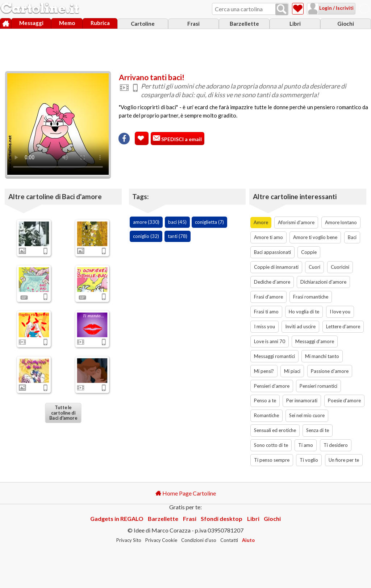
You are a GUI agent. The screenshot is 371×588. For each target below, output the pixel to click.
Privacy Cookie (161, 540)
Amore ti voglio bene (315, 237)
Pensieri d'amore (272, 386)
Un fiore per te (344, 460)
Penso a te (265, 400)
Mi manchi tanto (322, 356)
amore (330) (146, 222)
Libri (295, 24)
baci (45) (177, 222)
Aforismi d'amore (296, 222)
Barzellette (244, 24)
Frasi (193, 24)
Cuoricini (340, 267)
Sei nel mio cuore (307, 415)
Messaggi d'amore (315, 341)
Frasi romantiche (311, 297)
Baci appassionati (272, 252)
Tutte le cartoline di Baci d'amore (63, 413)
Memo (67, 23)
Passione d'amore (330, 371)
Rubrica (100, 23)
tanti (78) (178, 236)
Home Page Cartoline (186, 493)
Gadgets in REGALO (117, 519)
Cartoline (143, 24)
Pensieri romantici (318, 386)
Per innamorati (302, 400)
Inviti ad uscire (300, 326)
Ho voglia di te (304, 312)
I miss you (264, 326)
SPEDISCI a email (181, 139)
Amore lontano (341, 222)
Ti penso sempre (272, 460)
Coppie (309, 252)
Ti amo (306, 445)
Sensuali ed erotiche (275, 430)
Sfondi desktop (222, 519)
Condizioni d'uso (199, 540)
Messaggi (31, 23)
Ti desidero (336, 445)
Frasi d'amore (268, 297)
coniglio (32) (146, 236)
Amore (261, 222)
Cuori (314, 267)
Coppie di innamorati (276, 267)
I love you (340, 312)
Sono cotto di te (271, 445)
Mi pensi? (264, 371)
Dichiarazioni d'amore (323, 282)
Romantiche (266, 415)
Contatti (229, 540)
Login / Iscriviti (336, 8)
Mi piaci (292, 371)
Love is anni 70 (270, 341)
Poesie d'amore (344, 400)
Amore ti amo (268, 237)
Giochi (346, 24)
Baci (352, 237)
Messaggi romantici (274, 356)
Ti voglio (309, 460)
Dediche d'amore (272, 282)
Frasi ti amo (266, 312)
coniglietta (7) (209, 222)
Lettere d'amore (343, 326)
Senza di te (318, 430)
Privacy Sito (129, 540)
